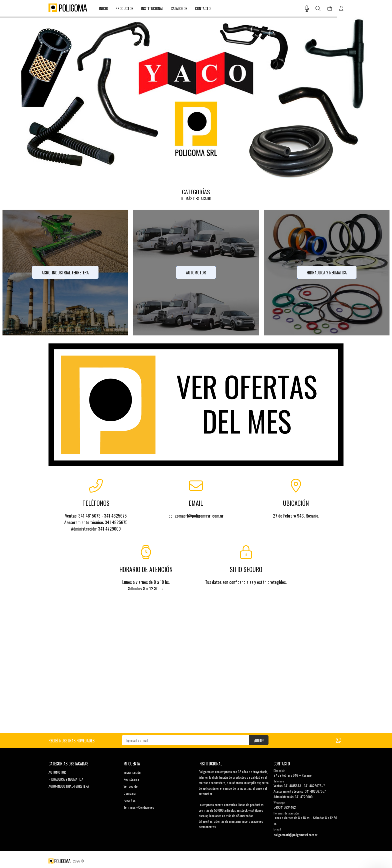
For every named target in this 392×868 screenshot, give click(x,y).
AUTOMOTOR (57, 772)
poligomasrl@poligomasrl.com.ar (295, 835)
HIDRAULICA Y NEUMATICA (66, 779)
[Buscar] (318, 9)
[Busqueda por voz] (307, 9)
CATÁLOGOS (179, 8)
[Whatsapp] (338, 740)
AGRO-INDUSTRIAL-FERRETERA (69, 786)
